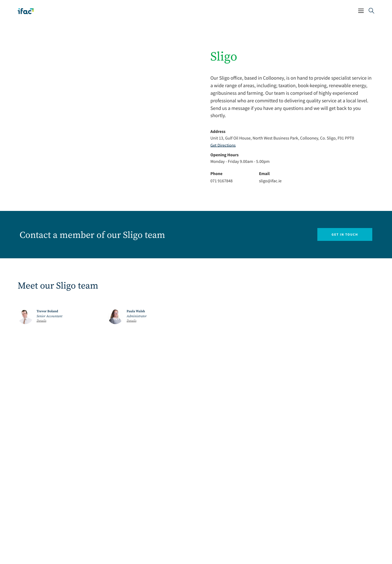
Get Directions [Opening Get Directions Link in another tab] (223, 145)
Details (41, 321)
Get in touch (345, 234)
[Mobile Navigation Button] (361, 11)
